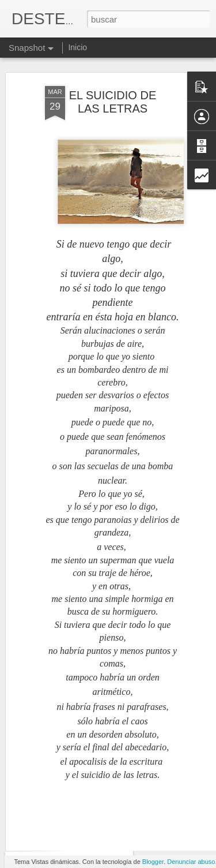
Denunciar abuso (191, 862)
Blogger (153, 862)
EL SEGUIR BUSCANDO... (84, 833)
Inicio (77, 47)
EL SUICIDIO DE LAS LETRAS (113, 74)
